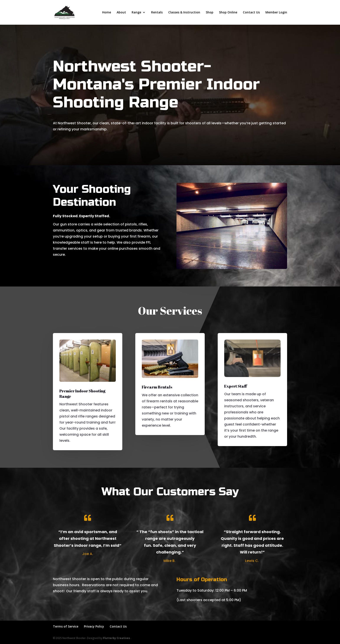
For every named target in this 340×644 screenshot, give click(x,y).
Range (136, 13)
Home (107, 13)
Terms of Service (66, 626)
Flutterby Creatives (117, 638)
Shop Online (228, 13)
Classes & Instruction (184, 13)
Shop (210, 13)
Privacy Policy (94, 626)
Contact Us (251, 13)
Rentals (157, 13)
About (121, 13)
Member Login (276, 13)
